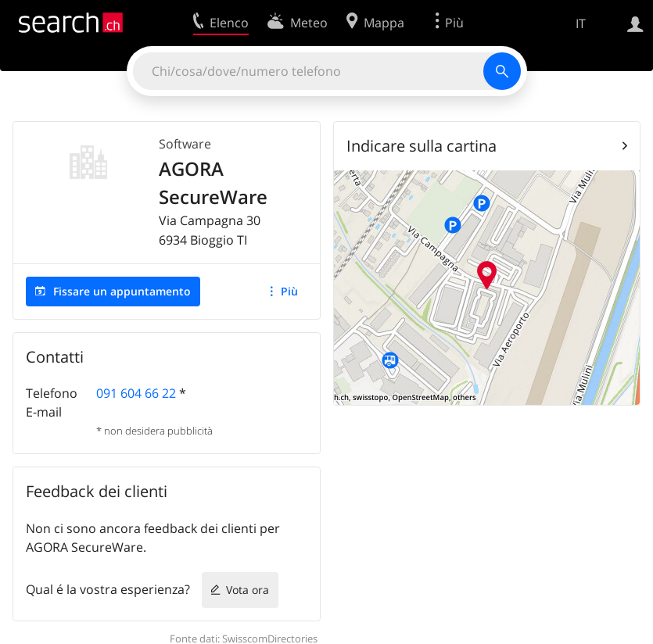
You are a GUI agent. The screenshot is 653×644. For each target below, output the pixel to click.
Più (289, 291)
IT (581, 23)
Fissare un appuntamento (122, 291)
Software (185, 144)
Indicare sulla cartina (422, 146)
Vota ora (248, 590)
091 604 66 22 (136, 393)
